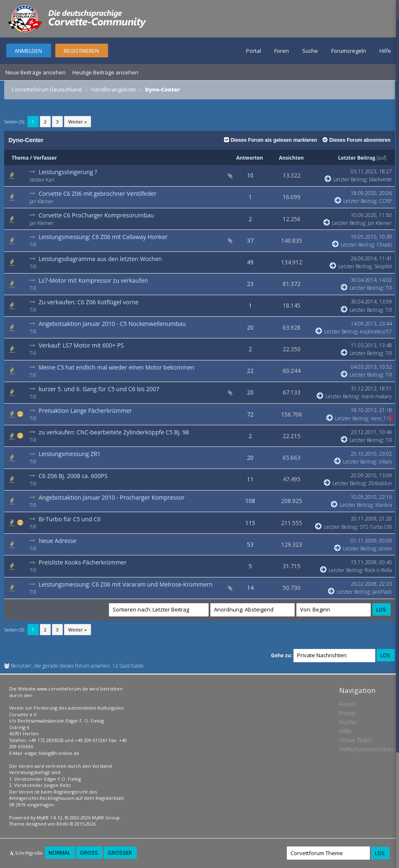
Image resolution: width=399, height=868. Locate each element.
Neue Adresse (58, 541)
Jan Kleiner (42, 201)
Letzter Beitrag (357, 158)
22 (250, 371)
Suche (310, 51)
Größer (120, 853)
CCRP (385, 201)
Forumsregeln (349, 51)
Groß (89, 853)
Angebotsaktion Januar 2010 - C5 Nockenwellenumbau (112, 324)
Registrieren (81, 51)
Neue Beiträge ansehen (36, 72)
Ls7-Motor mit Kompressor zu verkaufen (93, 280)
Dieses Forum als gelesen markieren (271, 140)
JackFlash (382, 592)
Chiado (384, 245)
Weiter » (78, 122)
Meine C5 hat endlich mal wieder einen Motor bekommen (117, 367)
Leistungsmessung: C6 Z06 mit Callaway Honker (103, 237)
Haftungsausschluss (367, 749)
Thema (20, 158)
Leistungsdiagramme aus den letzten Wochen (100, 259)
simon (385, 549)
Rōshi (63, 824)
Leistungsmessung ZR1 (70, 454)
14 (250, 588)
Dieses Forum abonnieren (356, 140)
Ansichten (291, 158)
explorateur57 (376, 332)
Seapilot (383, 266)
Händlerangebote (113, 89)
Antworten (250, 158)
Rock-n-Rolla (378, 570)
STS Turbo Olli (376, 527)
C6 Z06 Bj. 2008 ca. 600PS (73, 476)
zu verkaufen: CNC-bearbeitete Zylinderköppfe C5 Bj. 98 (114, 432)
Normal (59, 853)
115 (250, 523)
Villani (385, 462)
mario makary (377, 396)
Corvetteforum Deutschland (47, 89)
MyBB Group (106, 817)
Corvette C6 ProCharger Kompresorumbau (96, 215)
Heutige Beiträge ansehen (105, 72)
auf (382, 158)
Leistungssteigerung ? (68, 172)
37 (250, 240)
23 (250, 284)
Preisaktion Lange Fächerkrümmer (85, 411)
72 (250, 414)
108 (250, 501)
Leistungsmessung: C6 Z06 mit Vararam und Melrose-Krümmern (126, 584)
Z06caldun (380, 483)
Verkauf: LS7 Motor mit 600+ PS (81, 345)
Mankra (384, 505)
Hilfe (385, 51)
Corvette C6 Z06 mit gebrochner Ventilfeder (97, 194)
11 (250, 479)
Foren (282, 51)
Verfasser (45, 158)
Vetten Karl (42, 180)
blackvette (381, 179)
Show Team (355, 740)
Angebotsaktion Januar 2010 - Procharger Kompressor (112, 497)
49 (250, 262)
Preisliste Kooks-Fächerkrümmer (83, 562)
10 (250, 175)
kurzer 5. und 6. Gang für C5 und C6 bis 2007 (99, 389)
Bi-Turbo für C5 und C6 (70, 519)
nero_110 (381, 418)
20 (250, 327)
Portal (254, 51)
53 (250, 544)
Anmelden (28, 51)
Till (33, 245)
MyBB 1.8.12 (49, 817)
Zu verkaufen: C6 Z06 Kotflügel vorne (89, 302)
